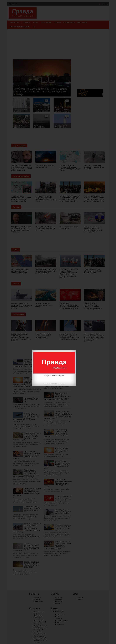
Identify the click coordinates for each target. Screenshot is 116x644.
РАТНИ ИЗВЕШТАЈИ (53, 384)
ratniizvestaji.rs (62, 384)
